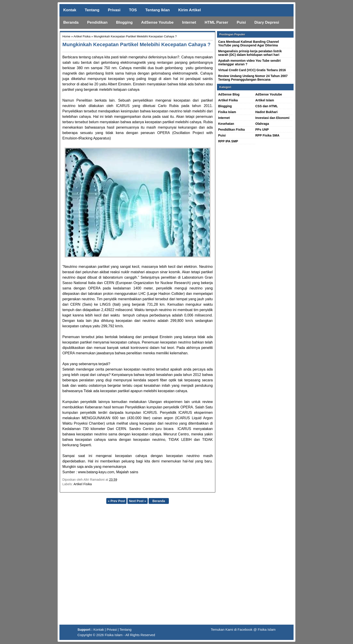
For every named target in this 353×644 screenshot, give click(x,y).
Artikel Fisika (82, 36)
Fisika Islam (227, 112)
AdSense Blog (229, 94)
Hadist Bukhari (266, 112)
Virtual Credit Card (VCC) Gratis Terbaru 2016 (252, 70)
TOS (133, 10)
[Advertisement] (176, 566)
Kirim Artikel (190, 10)
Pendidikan (97, 22)
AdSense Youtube (157, 22)
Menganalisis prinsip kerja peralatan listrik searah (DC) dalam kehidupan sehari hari (250, 53)
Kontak (70, 10)
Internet (189, 22)
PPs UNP (262, 130)
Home (66, 36)
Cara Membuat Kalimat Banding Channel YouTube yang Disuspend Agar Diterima (249, 43)
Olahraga (262, 124)
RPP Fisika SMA (267, 135)
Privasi (114, 10)
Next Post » (138, 501)
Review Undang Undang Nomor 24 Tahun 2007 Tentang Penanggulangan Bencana (253, 78)
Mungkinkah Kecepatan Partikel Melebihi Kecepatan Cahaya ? (136, 44)
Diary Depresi (267, 22)
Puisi (241, 22)
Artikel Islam (265, 100)
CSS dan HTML (267, 106)
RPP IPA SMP (228, 141)
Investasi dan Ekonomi (272, 118)
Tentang (92, 10)
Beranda (71, 22)
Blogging (124, 22)
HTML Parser (216, 22)
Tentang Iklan (157, 10)
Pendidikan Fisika (231, 130)
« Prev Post (116, 501)
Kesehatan (226, 124)
